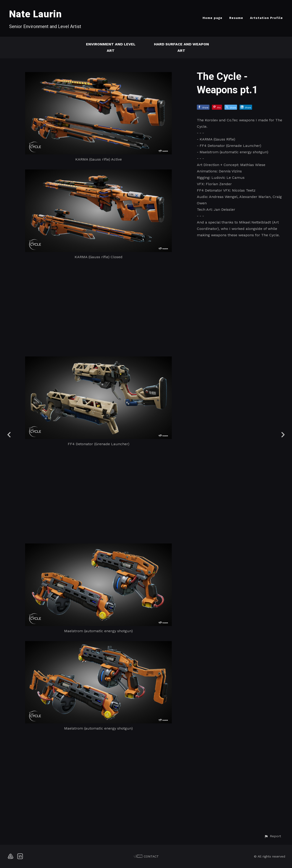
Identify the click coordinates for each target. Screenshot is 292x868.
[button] (273, 836)
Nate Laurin (35, 14)
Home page (212, 18)
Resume (236, 18)
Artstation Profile (266, 18)
